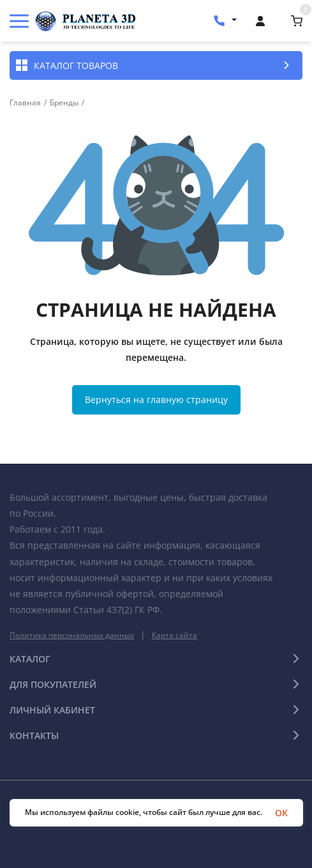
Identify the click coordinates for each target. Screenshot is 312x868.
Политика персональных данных (72, 635)
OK (281, 813)
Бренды (64, 103)
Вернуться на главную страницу (156, 400)
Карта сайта (175, 635)
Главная (25, 103)
